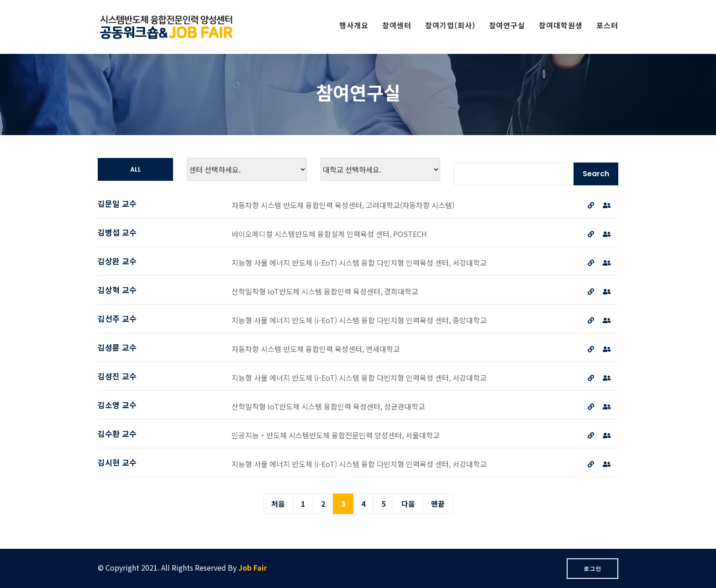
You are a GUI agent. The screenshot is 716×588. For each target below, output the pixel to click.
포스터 (607, 25)
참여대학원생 (561, 25)
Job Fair (253, 567)
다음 (408, 504)
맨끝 (438, 504)
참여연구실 (507, 25)
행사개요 (354, 25)
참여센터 (397, 25)
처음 (278, 504)
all (136, 169)
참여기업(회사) (450, 25)
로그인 (592, 569)
